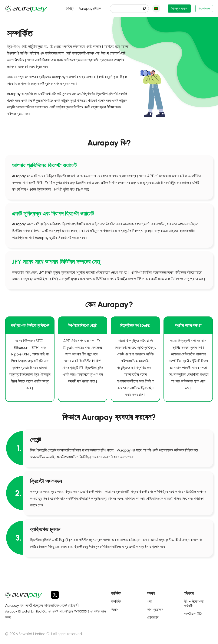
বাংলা (155, 9)
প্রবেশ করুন (202, 8)
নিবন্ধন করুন (178, 8)
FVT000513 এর (83, 611)
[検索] (143, 8)
